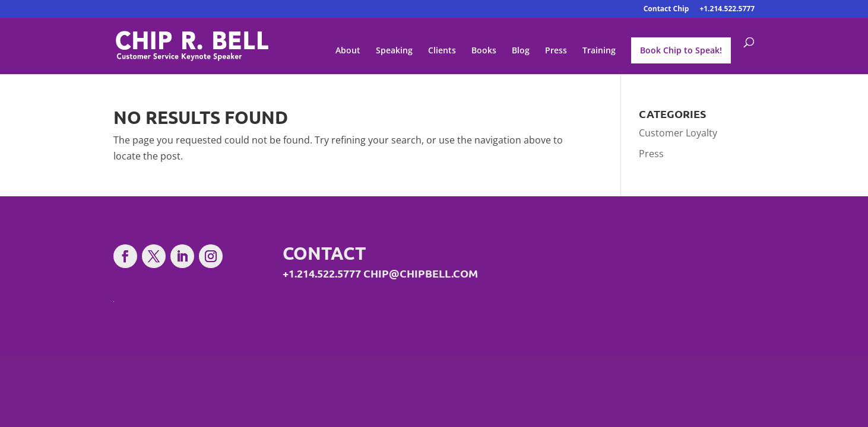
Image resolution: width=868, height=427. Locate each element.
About (348, 51)
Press (556, 51)
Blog (521, 51)
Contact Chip (666, 9)
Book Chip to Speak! (681, 50)
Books (484, 51)
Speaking (394, 51)
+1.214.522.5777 (727, 9)
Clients (442, 51)
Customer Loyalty (678, 133)
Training (599, 51)
